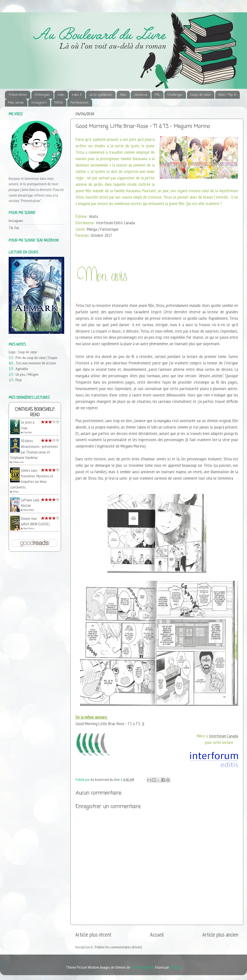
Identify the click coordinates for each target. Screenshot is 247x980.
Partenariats (80, 103)
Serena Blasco (29, 510)
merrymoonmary (142, 967)
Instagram (39, 103)
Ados (123, 95)
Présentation (18, 95)
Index (61, 95)
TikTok (59, 103)
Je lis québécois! (101, 95)
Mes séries (16, 103)
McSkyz (16, 492)
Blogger (175, 967)
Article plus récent (93, 934)
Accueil (157, 934)
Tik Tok (14, 228)
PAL (157, 95)
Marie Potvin (29, 528)
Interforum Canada (224, 736)
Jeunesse (141, 95)
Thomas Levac (18, 462)
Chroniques (42, 95)
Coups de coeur (201, 95)
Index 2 (77, 95)
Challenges (175, 95)
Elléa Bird (27, 432)
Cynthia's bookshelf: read (35, 412)
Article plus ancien (220, 934)
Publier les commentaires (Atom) (118, 947)
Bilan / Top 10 (227, 95)
